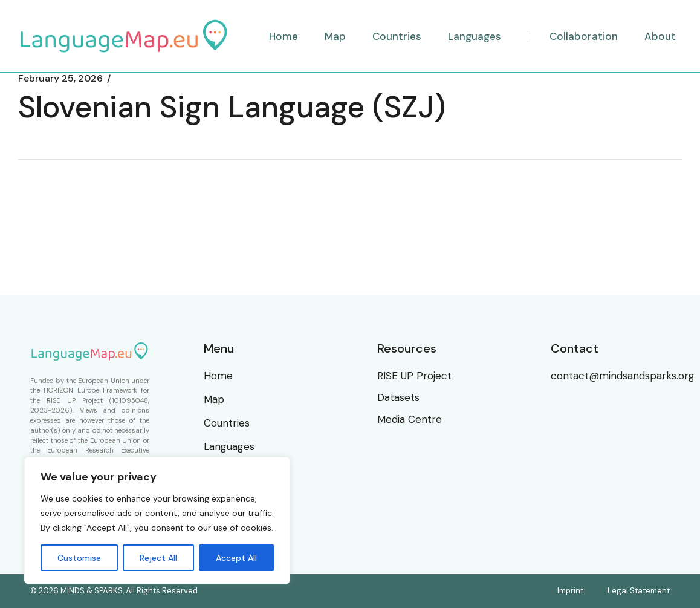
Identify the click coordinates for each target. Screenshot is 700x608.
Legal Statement (639, 591)
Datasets (398, 397)
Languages (229, 446)
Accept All (236, 558)
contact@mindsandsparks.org (623, 376)
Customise (79, 558)
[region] (157, 520)
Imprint (570, 591)
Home (218, 376)
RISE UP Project (75, 400)
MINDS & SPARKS (92, 591)
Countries (227, 423)
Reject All (158, 558)
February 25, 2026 (60, 79)
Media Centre (410, 419)
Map (214, 399)
